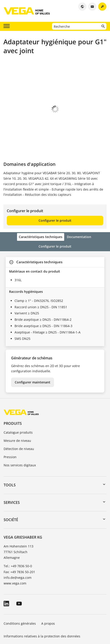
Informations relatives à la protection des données (42, 604)
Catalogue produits (18, 400)
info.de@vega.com (18, 546)
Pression (10, 425)
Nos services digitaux (20, 433)
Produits (13, 391)
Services (12, 470)
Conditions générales (20, 591)
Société (11, 488)
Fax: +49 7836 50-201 (19, 540)
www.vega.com (15, 551)
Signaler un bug (16, 617)
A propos (49, 591)
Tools (10, 453)
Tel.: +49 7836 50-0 (18, 534)
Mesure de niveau (17, 409)
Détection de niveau (19, 417)
